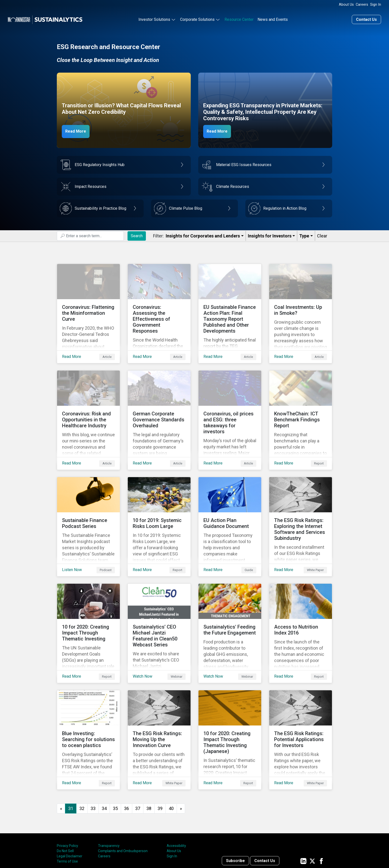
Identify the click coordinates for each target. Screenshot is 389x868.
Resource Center (239, 18)
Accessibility (176, 805)
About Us (346, 5)
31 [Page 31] (71, 767)
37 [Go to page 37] (138, 767)
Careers (362, 5)
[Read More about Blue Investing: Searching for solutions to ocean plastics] (88, 703)
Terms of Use (67, 820)
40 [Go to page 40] (171, 767)
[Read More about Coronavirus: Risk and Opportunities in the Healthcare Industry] (88, 407)
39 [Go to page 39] (160, 767)
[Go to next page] (181, 767)
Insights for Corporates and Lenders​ (203, 235)
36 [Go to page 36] (127, 767)
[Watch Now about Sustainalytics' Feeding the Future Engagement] (230, 604)
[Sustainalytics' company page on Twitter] (312, 820)
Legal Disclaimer (70, 815)
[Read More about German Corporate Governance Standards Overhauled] (159, 407)
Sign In (376, 5)
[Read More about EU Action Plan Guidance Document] (230, 505)
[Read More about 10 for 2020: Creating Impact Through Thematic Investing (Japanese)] (230, 703)
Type (304, 235)
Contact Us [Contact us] (366, 18)
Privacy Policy (67, 805)
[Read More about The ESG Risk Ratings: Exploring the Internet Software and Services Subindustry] (301, 505)
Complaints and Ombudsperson (123, 810)
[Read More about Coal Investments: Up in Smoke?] (301, 308)
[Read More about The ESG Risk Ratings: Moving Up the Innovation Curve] (159, 703)
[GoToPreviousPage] (61, 767)
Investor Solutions (154, 18)
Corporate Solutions (197, 18)
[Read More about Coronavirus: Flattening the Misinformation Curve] (88, 308)
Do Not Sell (65, 810)
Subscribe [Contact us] (235, 820)
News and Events (273, 18)
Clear (322, 235)
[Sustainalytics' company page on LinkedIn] (303, 820)
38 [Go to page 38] (149, 767)
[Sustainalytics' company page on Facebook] (321, 820)
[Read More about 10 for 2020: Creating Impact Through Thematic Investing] (88, 604)
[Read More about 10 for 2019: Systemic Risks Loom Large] (159, 505)
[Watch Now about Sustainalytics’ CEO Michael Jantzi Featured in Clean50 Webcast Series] (159, 604)
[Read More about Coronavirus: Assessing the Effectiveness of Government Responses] (159, 308)
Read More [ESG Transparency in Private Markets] (220, 130)
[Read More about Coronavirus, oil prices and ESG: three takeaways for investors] (230, 407)
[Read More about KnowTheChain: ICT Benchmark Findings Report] (301, 407)
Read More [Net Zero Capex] (78, 130)
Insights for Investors (270, 235)
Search (137, 234)
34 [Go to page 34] (104, 767)
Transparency (109, 805)
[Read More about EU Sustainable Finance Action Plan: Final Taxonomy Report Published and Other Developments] (230, 308)
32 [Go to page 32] (82, 767)
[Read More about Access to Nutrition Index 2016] (301, 604)
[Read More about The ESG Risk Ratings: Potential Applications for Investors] (301, 703)
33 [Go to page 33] (93, 767)
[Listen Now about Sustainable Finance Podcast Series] (88, 505)
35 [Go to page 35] (115, 767)
